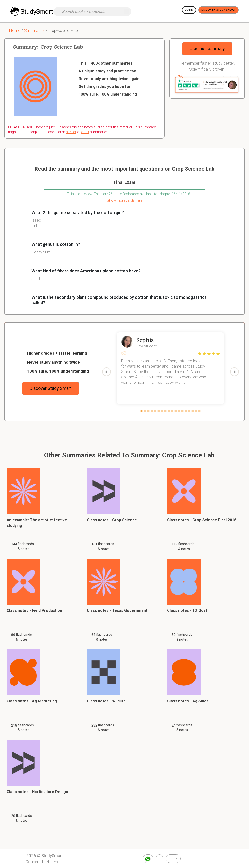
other (85, 132)
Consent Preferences (45, 862)
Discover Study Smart (218, 10)
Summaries (34, 30)
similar (71, 132)
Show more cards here (124, 200)
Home (15, 30)
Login (189, 10)
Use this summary (207, 49)
